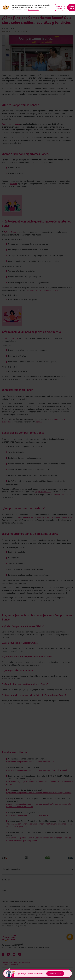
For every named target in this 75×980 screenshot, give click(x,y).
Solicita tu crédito (55, 974)
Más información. (33, 10)
